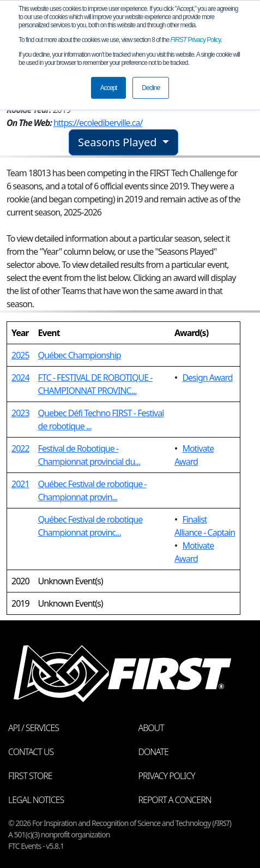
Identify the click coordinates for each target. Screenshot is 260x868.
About (151, 728)
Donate (153, 752)
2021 (20, 484)
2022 (20, 448)
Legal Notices (36, 800)
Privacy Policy (196, 40)
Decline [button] (151, 88)
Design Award (207, 378)
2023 (20, 413)
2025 (20, 355)
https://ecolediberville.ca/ (98, 123)
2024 (20, 378)
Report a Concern (175, 800)
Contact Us (31, 752)
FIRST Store (30, 776)
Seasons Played (119, 142)
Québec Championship (80, 355)
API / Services (34, 728)
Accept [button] (109, 88)
